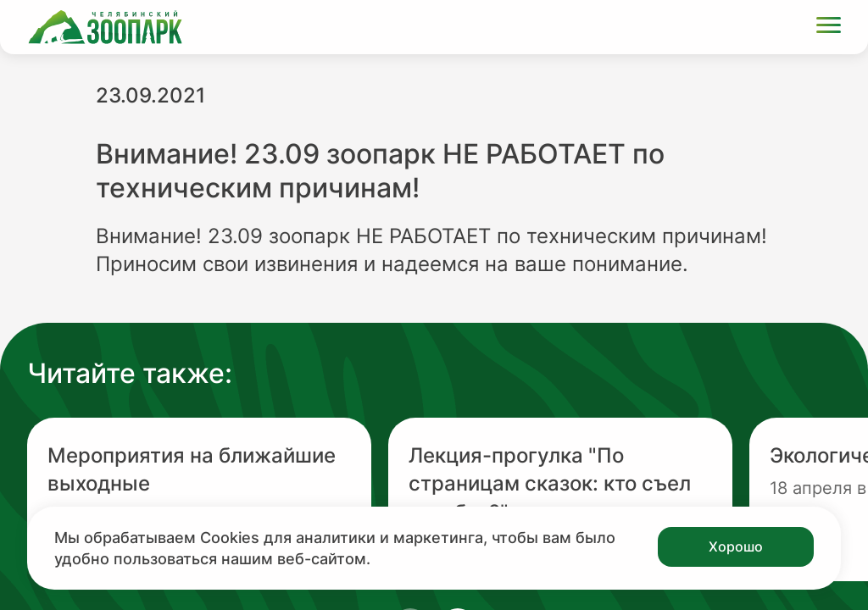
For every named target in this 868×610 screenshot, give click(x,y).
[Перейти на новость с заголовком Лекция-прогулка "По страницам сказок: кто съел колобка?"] (560, 499)
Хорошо (736, 546)
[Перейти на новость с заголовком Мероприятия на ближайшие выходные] (199, 499)
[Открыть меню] (829, 28)
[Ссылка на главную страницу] (105, 27)
